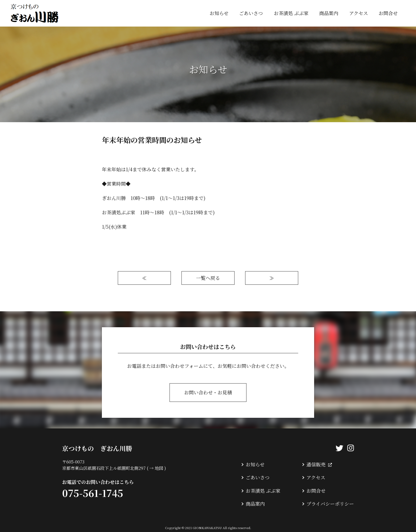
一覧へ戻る (208, 278)
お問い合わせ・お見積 (208, 392)
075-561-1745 (93, 493)
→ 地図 (156, 468)
